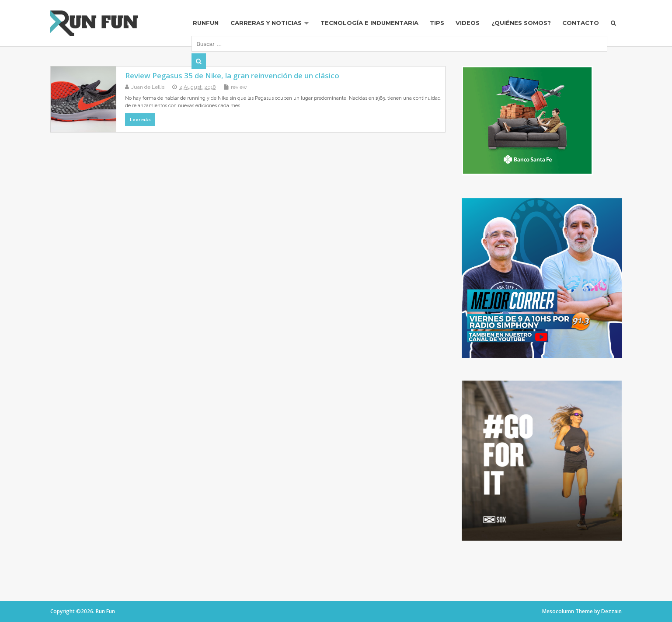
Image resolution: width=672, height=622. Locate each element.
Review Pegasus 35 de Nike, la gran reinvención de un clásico (232, 75)
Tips (437, 23)
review (239, 87)
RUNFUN (206, 23)
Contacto (581, 23)
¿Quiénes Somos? (521, 23)
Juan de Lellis (148, 87)
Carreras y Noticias (266, 23)
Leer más (140, 120)
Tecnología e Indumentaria (369, 23)
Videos (468, 23)
